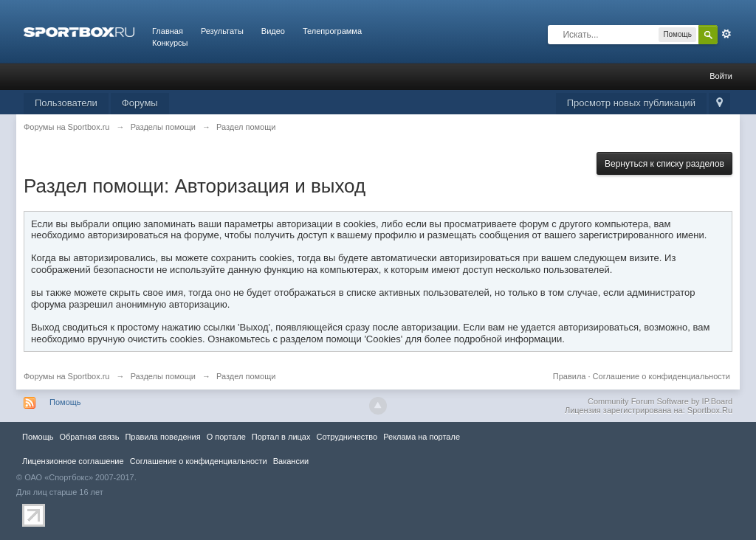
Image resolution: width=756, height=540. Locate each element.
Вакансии (291, 461)
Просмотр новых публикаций (631, 103)
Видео (273, 31)
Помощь (65, 402)
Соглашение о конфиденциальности (661, 376)
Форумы (140, 103)
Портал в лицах (281, 437)
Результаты (222, 31)
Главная (168, 31)
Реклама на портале (422, 437)
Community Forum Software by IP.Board (660, 401)
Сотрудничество (347, 437)
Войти (721, 76)
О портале (226, 437)
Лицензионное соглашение (73, 461)
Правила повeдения (162, 437)
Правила (570, 376)
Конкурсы (170, 43)
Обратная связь (89, 437)
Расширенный (726, 34)
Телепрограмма (332, 31)
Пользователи (66, 103)
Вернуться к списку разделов (664, 164)
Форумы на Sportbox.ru (67, 376)
